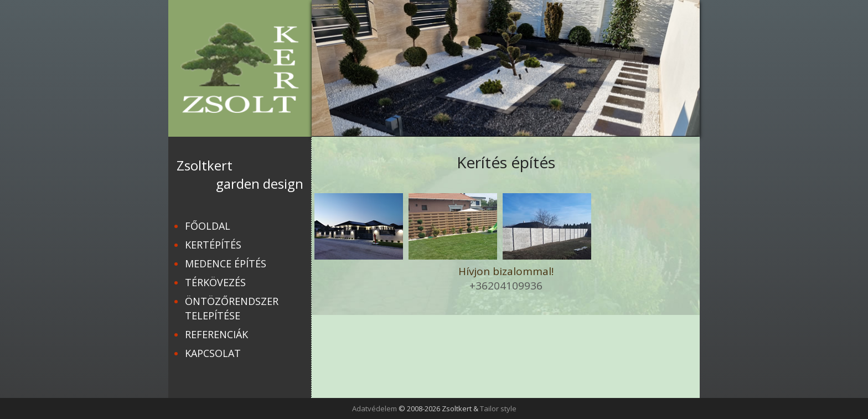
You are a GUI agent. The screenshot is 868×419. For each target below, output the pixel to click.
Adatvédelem (374, 408)
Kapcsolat (213, 353)
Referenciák (216, 334)
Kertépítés (213, 245)
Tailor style (498, 408)
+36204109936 (506, 286)
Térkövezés (215, 282)
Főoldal (208, 226)
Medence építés (226, 263)
